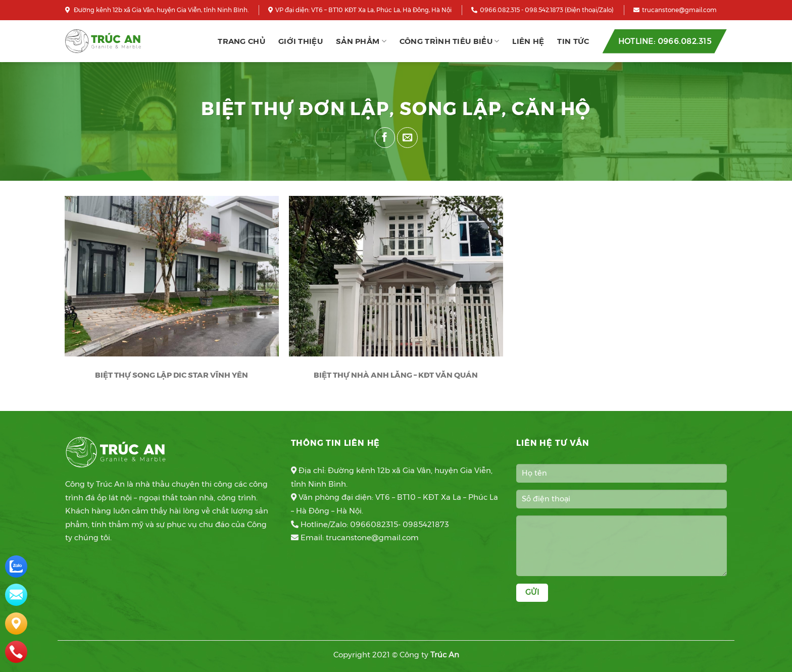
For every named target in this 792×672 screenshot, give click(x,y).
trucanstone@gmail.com (675, 10)
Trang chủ (241, 41)
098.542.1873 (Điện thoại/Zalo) (569, 10)
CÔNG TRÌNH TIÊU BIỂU (450, 41)
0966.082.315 (496, 10)
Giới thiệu (301, 41)
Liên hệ (528, 41)
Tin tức (573, 41)
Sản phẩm (361, 41)
